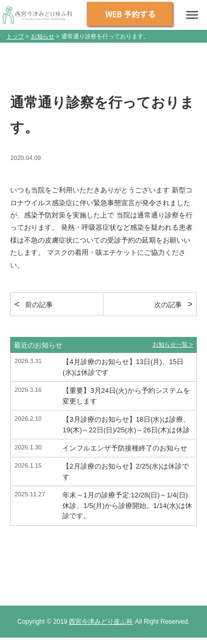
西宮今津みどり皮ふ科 (101, 622)
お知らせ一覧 (170, 344)
